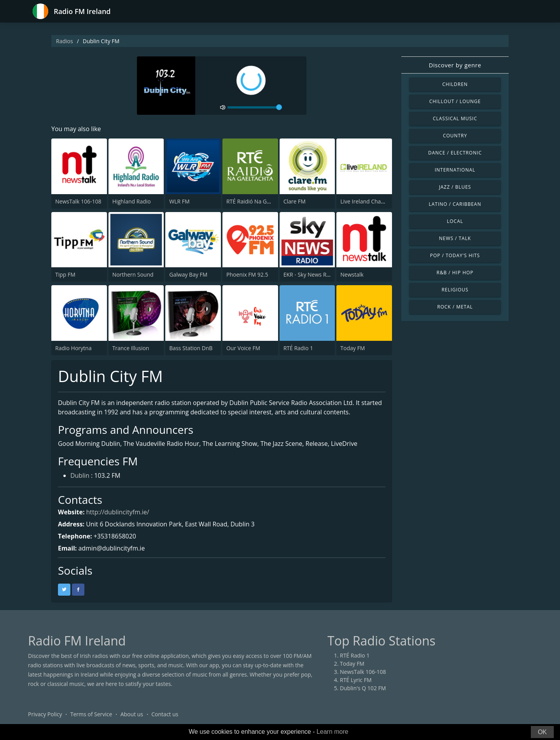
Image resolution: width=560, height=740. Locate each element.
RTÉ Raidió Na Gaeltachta (258, 201)
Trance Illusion (131, 348)
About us (132, 715)
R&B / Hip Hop (455, 273)
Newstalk (352, 274)
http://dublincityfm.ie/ (118, 512)
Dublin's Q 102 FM (363, 688)
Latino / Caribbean (455, 204)
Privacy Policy (45, 715)
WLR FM (179, 201)
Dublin (80, 476)
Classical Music (455, 118)
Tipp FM (65, 274)
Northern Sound (133, 274)
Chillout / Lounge (455, 101)
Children (455, 84)
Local (455, 221)
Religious (455, 290)
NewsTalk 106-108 (78, 201)
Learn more (332, 732)
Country (455, 136)
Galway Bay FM (188, 274)
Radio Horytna (73, 348)
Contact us (165, 715)
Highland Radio (132, 201)
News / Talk (455, 238)
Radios (65, 41)
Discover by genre (455, 65)
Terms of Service (91, 715)
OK (542, 732)
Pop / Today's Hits (455, 255)
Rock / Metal (455, 307)
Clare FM (295, 201)
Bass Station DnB (191, 348)
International (455, 170)
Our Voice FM (243, 348)
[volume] (255, 107)
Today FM (353, 348)
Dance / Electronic (455, 153)
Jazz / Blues (455, 187)
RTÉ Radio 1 (298, 348)
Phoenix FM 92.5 (247, 274)
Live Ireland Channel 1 (368, 201)
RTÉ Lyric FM (356, 680)
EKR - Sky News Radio (311, 274)
